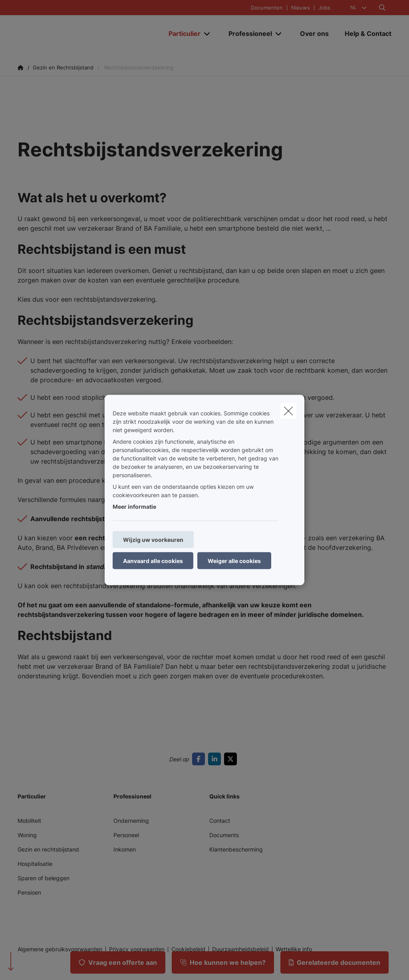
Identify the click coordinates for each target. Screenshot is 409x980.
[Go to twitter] (232, 759)
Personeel (126, 835)
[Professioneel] (247, 34)
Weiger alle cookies (234, 561)
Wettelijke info (294, 949)
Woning (27, 835)
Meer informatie (134, 507)
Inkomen (125, 849)
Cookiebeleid (188, 949)
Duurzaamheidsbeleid (240, 949)
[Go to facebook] (200, 759)
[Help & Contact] (364, 34)
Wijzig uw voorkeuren (153, 540)
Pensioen (29, 892)
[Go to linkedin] (216, 759)
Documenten (267, 8)
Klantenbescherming (236, 849)
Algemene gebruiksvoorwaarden (60, 949)
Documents (224, 835)
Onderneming (131, 821)
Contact (220, 821)
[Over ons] (314, 34)
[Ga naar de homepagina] (77, 34)
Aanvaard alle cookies (153, 561)
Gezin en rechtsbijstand (48, 849)
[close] (288, 411)
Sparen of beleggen (44, 878)
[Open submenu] (207, 34)
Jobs (324, 8)
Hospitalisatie (35, 864)
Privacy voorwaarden (137, 949)
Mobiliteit (29, 821)
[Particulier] (182, 34)
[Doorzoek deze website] (382, 8)
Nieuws (301, 8)
